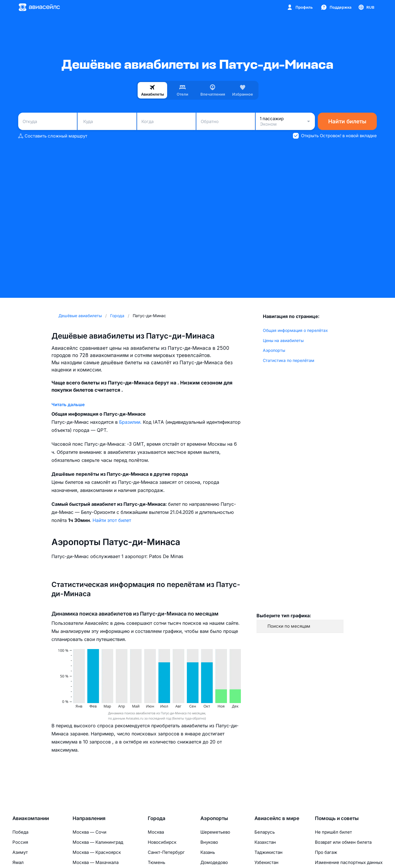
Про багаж (326, 852)
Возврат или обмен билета (343, 842)
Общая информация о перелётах (295, 330)
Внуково (209, 842)
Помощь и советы (337, 818)
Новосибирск (162, 842)
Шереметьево (215, 832)
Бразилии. (131, 422)
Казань (208, 852)
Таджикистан (268, 852)
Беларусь (265, 832)
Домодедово (214, 862)
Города (157, 818)
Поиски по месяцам (289, 626)
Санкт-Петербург (166, 852)
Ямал (18, 862)
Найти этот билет (112, 520)
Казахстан (265, 842)
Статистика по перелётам (289, 360)
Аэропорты (274, 350)
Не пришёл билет (333, 832)
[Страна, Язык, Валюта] (366, 7)
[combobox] (48, 121)
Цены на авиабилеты (283, 340)
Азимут (20, 852)
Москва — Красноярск (97, 852)
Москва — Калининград (98, 842)
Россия (20, 842)
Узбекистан (266, 862)
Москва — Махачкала (96, 862)
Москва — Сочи (89, 832)
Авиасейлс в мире (277, 818)
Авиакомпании (31, 818)
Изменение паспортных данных (349, 862)
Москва (156, 832)
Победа (20, 832)
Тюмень (156, 862)
